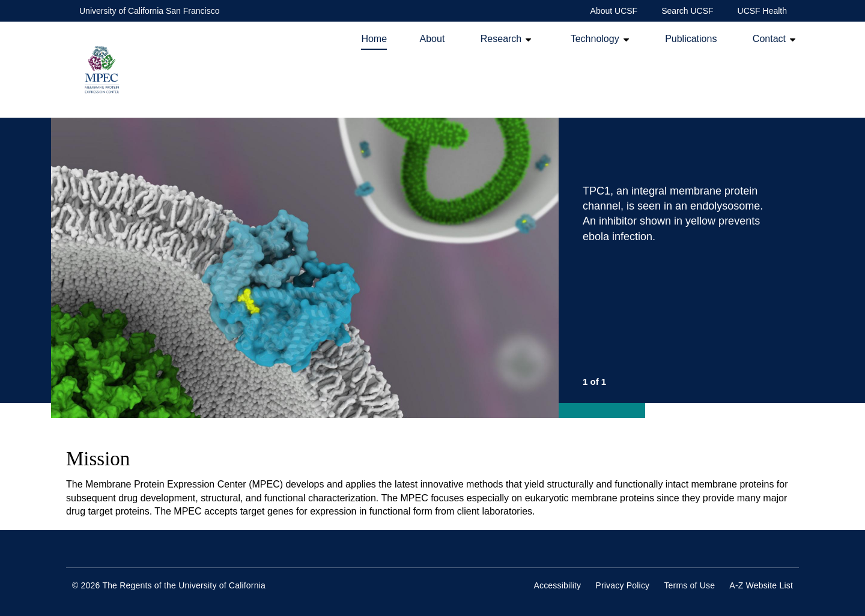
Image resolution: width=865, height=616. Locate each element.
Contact (769, 39)
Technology (595, 39)
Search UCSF (687, 11)
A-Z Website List (761, 585)
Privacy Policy (622, 585)
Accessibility (557, 585)
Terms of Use (689, 585)
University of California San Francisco (149, 11)
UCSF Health (762, 11)
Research (501, 39)
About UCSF (614, 11)
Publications (691, 39)
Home (374, 39)
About (432, 39)
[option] (425, 268)
